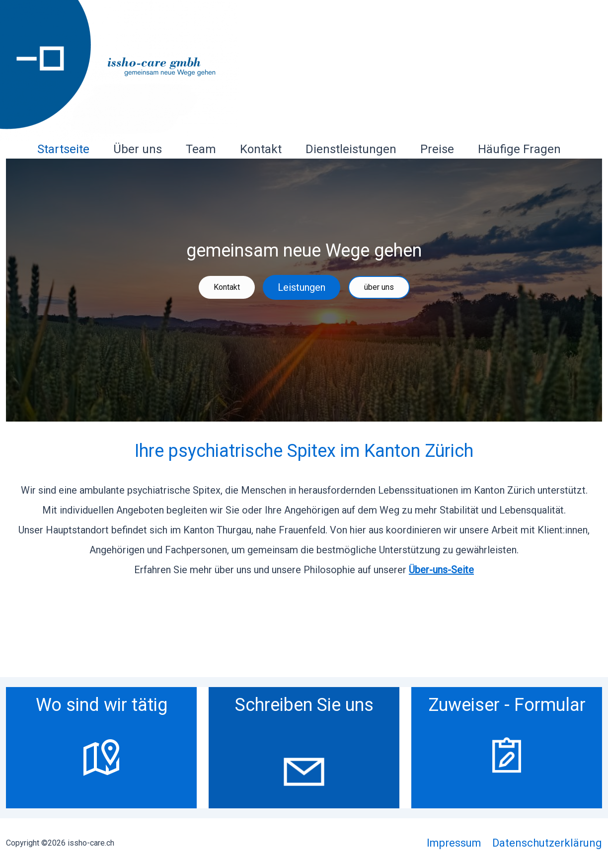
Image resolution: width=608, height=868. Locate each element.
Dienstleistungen (351, 149)
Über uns (138, 149)
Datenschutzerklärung (547, 843)
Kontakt (261, 149)
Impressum (454, 843)
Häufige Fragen (519, 149)
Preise (437, 149)
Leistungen (302, 287)
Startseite (63, 149)
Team (201, 149)
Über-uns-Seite (441, 570)
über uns (379, 287)
